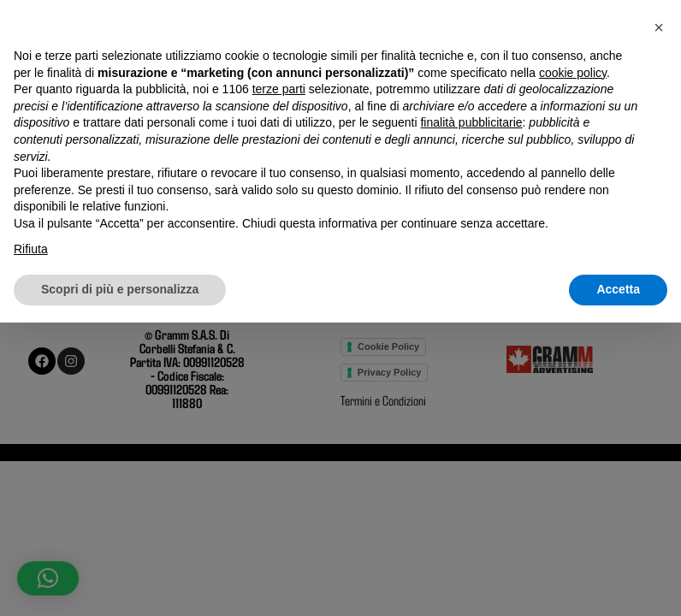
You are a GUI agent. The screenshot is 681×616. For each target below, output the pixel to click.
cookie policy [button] (573, 366)
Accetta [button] (618, 583)
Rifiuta (31, 542)
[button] (659, 321)
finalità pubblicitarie (471, 417)
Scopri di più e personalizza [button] (120, 583)
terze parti (279, 382)
